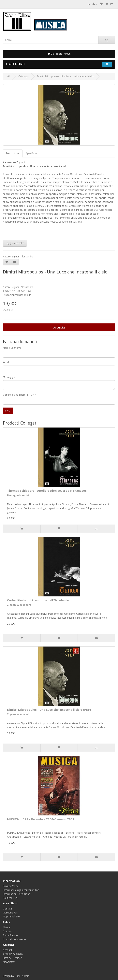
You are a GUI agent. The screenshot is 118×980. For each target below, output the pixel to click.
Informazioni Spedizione (17, 894)
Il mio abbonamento (14, 939)
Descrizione (13, 153)
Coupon (7, 931)
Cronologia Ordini (13, 954)
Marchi (7, 927)
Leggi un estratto (15, 243)
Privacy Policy (10, 886)
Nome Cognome (12, 348)
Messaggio (9, 377)
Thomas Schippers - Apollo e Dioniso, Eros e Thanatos (47, 490)
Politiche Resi (10, 898)
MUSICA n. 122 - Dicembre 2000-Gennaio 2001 (41, 819)
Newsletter (9, 962)
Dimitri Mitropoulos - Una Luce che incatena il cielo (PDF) (49, 710)
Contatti (7, 909)
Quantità (8, 310)
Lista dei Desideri (13, 958)
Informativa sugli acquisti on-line (21, 890)
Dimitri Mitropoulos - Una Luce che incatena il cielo (65, 76)
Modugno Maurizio (19, 495)
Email (6, 362)
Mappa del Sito (11, 917)
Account (7, 950)
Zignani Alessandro (23, 287)
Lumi (17, 976)
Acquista (59, 327)
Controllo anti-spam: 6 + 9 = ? (19, 395)
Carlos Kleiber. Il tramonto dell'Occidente (38, 600)
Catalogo (23, 76)
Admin (26, 976)
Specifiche (32, 153)
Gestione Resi (11, 913)
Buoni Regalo (10, 935)
